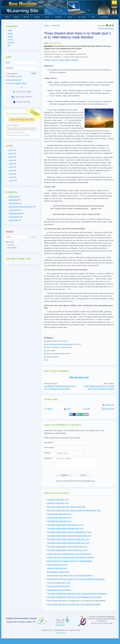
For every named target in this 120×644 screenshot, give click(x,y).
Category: (48, 60)
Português (11, 43)
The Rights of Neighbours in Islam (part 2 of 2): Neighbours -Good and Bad (74, 597)
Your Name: (49, 442)
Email (8, 63)
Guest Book (104, 17)
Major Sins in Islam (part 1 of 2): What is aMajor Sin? (66, 507)
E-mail (86, 409)
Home (7, 17)
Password (9, 68)
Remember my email (14, 76)
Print (67, 409)
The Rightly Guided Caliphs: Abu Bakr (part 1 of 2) (65, 525)
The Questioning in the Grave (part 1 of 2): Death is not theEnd (70, 575)
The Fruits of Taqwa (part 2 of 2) (59, 586)
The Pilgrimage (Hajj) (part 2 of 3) (59, 518)
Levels (48, 17)
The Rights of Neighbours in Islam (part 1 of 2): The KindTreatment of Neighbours (77, 594)
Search (70, 17)
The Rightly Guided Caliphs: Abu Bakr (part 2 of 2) (65, 528)
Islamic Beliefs (64, 60)
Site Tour (27, 17)
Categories (59, 17)
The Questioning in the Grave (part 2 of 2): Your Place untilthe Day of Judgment (76, 579)
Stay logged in (12, 74)
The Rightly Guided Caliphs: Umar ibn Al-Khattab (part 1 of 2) (69, 532)
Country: (48, 453)
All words (10, 242)
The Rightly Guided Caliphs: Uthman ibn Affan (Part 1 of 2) (68, 539)
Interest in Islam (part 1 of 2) (57, 565)
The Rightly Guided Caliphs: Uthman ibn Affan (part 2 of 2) (68, 543)
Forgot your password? (14, 80)
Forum (93, 17)
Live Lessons (82, 17)
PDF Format (108, 409)
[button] (7, 150)
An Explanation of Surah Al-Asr (58, 572)
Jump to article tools (106, 28)
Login (34, 73)
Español (10, 37)
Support (16, 17)
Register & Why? (21, 83)
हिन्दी (9, 46)
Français (10, 40)
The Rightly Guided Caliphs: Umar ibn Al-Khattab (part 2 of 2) (69, 536)
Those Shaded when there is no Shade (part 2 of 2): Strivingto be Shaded (74, 604)
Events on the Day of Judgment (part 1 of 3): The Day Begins (69, 554)
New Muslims (23, 8)
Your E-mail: (49, 448)
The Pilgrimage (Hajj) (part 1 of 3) (59, 514)
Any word (10, 245)
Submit (64, 475)
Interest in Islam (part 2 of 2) (57, 568)
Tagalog (10, 34)
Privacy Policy (61, 633)
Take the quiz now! (79, 377)
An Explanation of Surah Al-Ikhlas (59, 590)
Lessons (55, 60)
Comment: (49, 458)
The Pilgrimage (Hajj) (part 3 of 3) (59, 521)
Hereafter (74, 60)
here (93, 481)
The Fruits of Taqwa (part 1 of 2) (59, 583)
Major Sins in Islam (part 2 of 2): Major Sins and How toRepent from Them (74, 510)
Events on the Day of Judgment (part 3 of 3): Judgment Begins (70, 561)
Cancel (83, 475)
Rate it (48, 409)
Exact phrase (11, 248)
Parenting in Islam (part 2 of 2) (58, 503)
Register (37, 17)
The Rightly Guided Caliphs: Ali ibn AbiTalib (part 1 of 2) (67, 547)
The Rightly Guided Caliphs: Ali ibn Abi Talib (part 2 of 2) (67, 550)
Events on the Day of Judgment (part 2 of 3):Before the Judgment (71, 557)
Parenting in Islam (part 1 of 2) (58, 500)
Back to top (108, 405)
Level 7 (47, 25)
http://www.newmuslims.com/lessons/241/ (60, 344)
